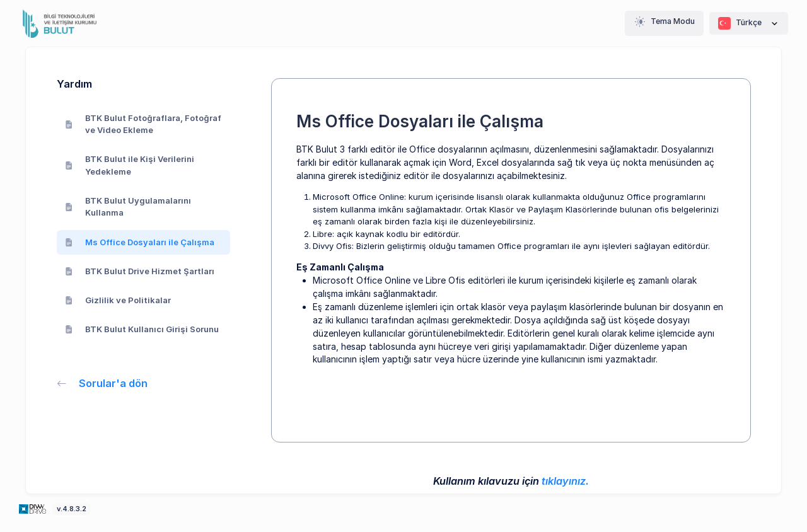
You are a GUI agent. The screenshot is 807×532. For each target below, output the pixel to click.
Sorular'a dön (102, 383)
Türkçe (749, 23)
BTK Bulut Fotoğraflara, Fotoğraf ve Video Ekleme (143, 124)
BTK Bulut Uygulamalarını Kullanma (128, 207)
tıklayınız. (565, 481)
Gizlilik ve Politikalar (118, 300)
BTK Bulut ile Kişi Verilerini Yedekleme (130, 165)
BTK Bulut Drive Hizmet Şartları (140, 271)
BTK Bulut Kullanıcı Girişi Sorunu (142, 329)
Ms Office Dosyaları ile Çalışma (140, 242)
